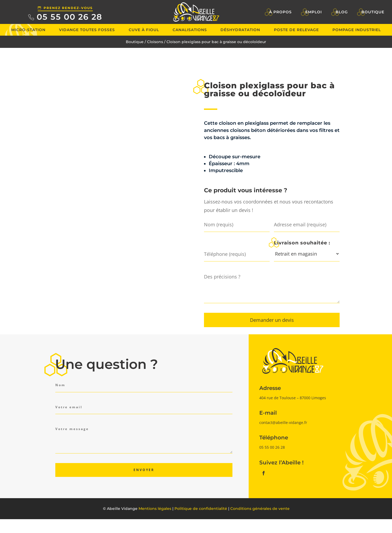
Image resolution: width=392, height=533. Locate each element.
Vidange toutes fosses (87, 30)
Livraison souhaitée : (302, 243)
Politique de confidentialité (201, 509)
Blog (342, 12)
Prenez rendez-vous (68, 8)
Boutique (373, 12)
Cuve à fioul (144, 30)
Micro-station (28, 30)
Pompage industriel (357, 30)
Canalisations (190, 30)
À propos (280, 12)
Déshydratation (240, 30)
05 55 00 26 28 (70, 17)
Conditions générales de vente (260, 509)
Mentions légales (155, 509)
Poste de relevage (296, 30)
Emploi (314, 12)
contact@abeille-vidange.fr (283, 422)
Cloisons (155, 42)
